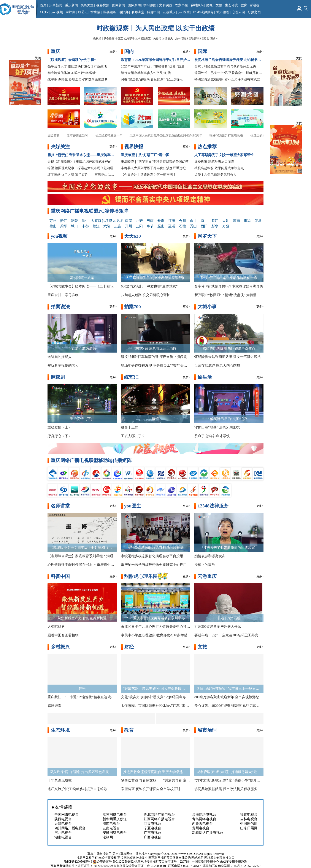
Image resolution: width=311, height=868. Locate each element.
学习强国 (150, 5)
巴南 (150, 221)
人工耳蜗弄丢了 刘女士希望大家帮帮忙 (224, 155)
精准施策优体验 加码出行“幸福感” (72, 73)
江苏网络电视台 (115, 814)
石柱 (182, 226)
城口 (75, 226)
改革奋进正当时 (80, 136)
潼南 (236, 221)
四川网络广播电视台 (70, 828)
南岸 (129, 221)
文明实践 (166, 5)
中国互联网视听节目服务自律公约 (168, 858)
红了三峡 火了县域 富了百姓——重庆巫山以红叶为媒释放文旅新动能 (82, 175)
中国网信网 (249, 824)
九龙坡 (118, 221)
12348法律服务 (203, 12)
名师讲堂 (138, 12)
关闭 (38, 58)
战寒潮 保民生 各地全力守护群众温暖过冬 (78, 79)
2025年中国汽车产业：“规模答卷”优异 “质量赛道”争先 (155, 66)
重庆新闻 (71, 5)
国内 (129, 51)
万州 (53, 221)
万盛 (226, 226)
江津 (172, 221)
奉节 (150, 226)
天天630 (132, 236)
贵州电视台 (201, 828)
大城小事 (207, 307)
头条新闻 (56, 5)
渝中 (85, 221)
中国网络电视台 (67, 814)
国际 (202, 51)
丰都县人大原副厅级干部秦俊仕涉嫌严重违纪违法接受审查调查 (155, 168)
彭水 (215, 226)
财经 (209, 5)
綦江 (215, 221)
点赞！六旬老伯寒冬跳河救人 (215, 175)
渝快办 (124, 12)
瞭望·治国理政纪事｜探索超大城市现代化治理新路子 (82, 168)
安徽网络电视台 (115, 833)
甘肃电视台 (152, 824)
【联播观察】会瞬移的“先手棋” (72, 60)
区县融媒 (109, 12)
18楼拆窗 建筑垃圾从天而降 (214, 162)
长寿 (161, 221)
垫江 (96, 226)
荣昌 (258, 221)
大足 (226, 221)
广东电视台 (152, 833)
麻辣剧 (71, 12)
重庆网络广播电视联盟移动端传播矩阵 (91, 460)
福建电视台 (249, 814)
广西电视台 (152, 837)
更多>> (214, 39)
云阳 (139, 226)
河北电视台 (63, 833)
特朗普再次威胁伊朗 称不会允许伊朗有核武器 (227, 79)
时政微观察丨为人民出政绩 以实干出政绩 (155, 28)
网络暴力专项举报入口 (219, 858)
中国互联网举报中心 (205, 862)
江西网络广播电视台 (159, 819)
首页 (43, 5)
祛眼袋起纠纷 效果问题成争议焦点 (219, 168)
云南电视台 (111, 828)
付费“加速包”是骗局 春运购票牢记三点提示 (152, 79)
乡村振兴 (197, 5)
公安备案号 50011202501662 (113, 862)
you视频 (57, 12)
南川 (204, 221)
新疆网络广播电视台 (208, 833)
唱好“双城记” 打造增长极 (229, 136)
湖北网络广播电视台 (159, 814)
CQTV (44, 12)
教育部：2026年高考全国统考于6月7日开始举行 (155, 60)
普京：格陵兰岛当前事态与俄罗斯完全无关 (225, 66)
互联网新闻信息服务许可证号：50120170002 (80, 866)
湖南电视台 (63, 837)
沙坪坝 (107, 221)
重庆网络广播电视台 (134, 854)
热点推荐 (207, 147)
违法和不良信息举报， (218, 866)
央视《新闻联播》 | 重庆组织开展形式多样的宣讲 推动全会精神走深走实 (82, 162)
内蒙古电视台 (202, 824)
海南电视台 (111, 824)
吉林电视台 (249, 819)
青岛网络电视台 (204, 819)
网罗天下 (207, 236)
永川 (193, 221)
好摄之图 (254, 12)
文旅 (219, 5)
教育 (244, 5)
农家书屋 (181, 5)
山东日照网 (249, 828)
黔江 (64, 221)
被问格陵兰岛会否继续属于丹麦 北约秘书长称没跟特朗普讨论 (229, 60)
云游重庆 (169, 12)
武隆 (107, 226)
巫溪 (172, 226)
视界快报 (103, 5)
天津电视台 (63, 824)
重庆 (56, 51)
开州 (129, 226)
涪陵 (75, 221)
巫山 (161, 226)
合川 (182, 221)
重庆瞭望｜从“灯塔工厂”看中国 (145, 155)
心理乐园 (238, 12)
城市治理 (223, 12)
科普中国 (153, 12)
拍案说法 (60, 307)
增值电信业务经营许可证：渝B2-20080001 (138, 866)
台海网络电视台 (204, 814)
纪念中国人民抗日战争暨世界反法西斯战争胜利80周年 (169, 136)
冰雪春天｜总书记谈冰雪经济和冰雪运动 (186, 39)
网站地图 (197, 858)
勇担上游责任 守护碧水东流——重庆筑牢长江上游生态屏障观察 (82, 155)
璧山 (53, 226)
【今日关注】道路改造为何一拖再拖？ (148, 175)
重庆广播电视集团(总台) (103, 854)
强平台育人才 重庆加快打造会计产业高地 (77, 66)
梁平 (64, 226)
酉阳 (204, 226)
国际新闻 (134, 5)
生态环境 (231, 5)
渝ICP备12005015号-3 (78, 862)
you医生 (184, 12)
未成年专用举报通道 (233, 862)
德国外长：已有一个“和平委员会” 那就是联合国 (229, 73)
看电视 (255, 5)
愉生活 (95, 12)
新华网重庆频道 (115, 819)
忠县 (118, 226)
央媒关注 (87, 5)
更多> (113, 51)
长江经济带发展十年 (111, 136)
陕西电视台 (63, 819)
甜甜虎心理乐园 (141, 576)
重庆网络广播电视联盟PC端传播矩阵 (90, 211)
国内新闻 (119, 5)
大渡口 (96, 221)
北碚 (139, 221)
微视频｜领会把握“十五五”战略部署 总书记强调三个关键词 (127, 39)
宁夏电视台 (152, 828)
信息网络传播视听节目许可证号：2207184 (162, 862)
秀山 (193, 226)
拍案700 (132, 307)
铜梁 (247, 221)
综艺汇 (83, 12)
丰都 (85, 226)
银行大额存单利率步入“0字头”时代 (146, 73)
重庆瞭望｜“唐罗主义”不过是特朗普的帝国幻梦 (155, 162)
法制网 (108, 837)
